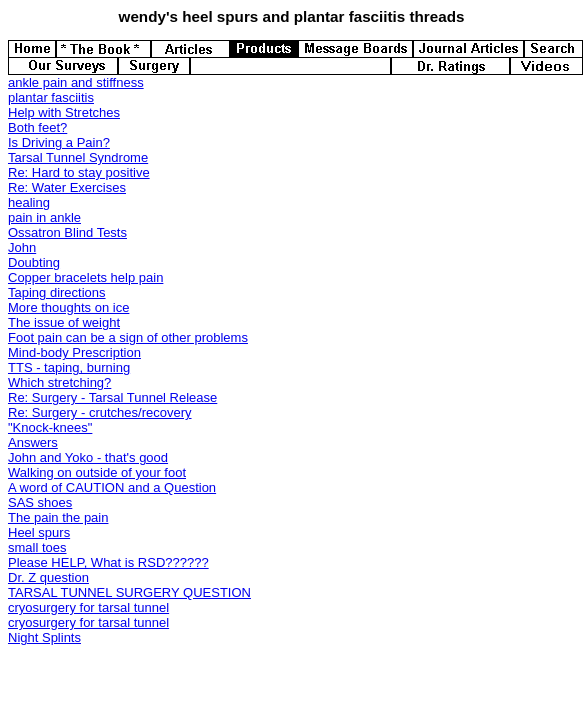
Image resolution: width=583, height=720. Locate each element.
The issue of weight (64, 322)
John (22, 247)
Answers (33, 442)
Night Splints (44, 637)
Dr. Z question (48, 577)
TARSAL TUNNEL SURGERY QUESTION (129, 592)
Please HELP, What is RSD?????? (108, 562)
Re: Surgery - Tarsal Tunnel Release (112, 397)
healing (29, 202)
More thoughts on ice (68, 307)
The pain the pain (58, 517)
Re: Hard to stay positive (79, 172)
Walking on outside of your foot (97, 472)
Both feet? (37, 127)
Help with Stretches (64, 112)
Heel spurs (39, 532)
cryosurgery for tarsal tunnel (88, 607)
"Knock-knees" (50, 427)
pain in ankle (44, 217)
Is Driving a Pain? (59, 142)
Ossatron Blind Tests (67, 232)
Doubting (34, 262)
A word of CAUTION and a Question (112, 487)
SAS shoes (40, 502)
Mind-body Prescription (74, 352)
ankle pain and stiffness (76, 82)
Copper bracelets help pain (85, 277)
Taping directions (57, 292)
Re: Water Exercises (67, 187)
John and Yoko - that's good (88, 457)
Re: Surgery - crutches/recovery (100, 412)
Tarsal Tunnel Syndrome (78, 157)
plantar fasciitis (51, 97)
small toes (37, 547)
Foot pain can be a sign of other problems (128, 337)
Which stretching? (59, 382)
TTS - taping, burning (69, 367)
